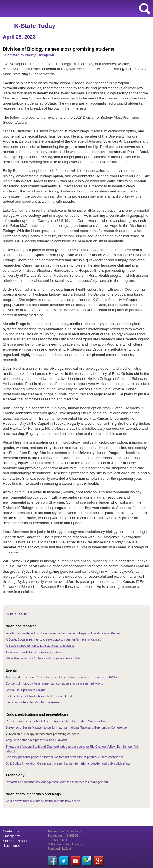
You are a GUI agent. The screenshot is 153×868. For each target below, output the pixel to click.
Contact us (11, 831)
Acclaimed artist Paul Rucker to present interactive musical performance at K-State (63, 677)
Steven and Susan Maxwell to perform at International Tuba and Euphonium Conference (66, 727)
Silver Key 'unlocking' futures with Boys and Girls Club (43, 658)
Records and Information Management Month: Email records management (57, 782)
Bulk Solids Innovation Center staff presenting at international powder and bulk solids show (68, 763)
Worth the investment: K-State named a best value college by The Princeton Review (63, 633)
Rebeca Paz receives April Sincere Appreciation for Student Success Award (57, 721)
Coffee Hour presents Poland (26, 690)
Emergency (11, 836)
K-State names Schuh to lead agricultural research (40, 646)
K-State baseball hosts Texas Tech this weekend (39, 696)
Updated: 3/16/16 (60, 849)
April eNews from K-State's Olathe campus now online (43, 801)
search (145, 8)
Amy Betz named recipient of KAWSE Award (36, 740)
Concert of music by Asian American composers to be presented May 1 (54, 683)
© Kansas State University (66, 844)
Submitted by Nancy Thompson (28, 55)
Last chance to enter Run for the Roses (33, 702)
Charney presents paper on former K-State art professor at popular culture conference (65, 757)
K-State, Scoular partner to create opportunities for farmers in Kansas (53, 639)
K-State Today (35, 26)
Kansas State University (52, 8)
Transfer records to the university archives (34, 652)
